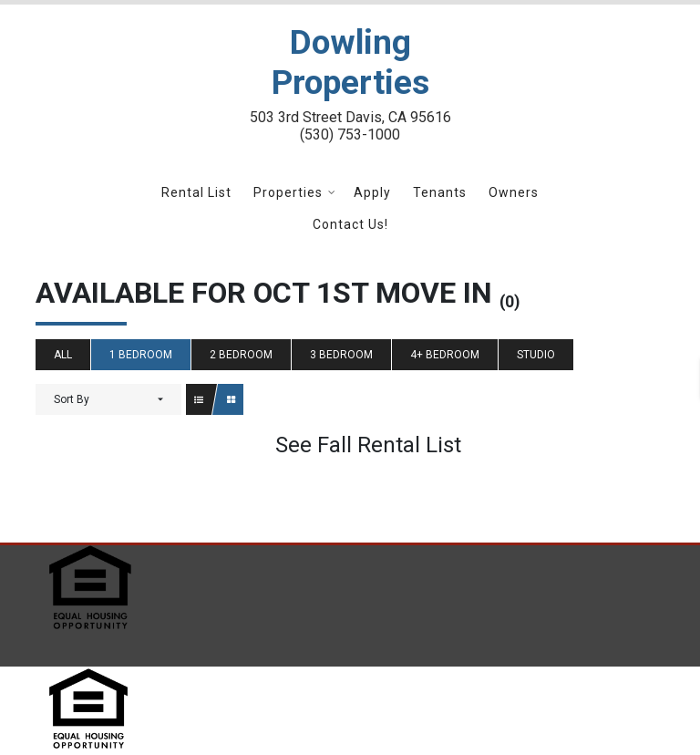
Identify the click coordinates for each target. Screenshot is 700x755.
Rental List (196, 192)
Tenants (440, 192)
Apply (372, 192)
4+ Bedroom (445, 355)
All (63, 355)
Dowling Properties (350, 62)
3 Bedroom (341, 355)
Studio (536, 355)
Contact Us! (350, 224)
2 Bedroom (241, 355)
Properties (288, 192)
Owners (514, 192)
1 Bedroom (141, 355)
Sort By (72, 399)
